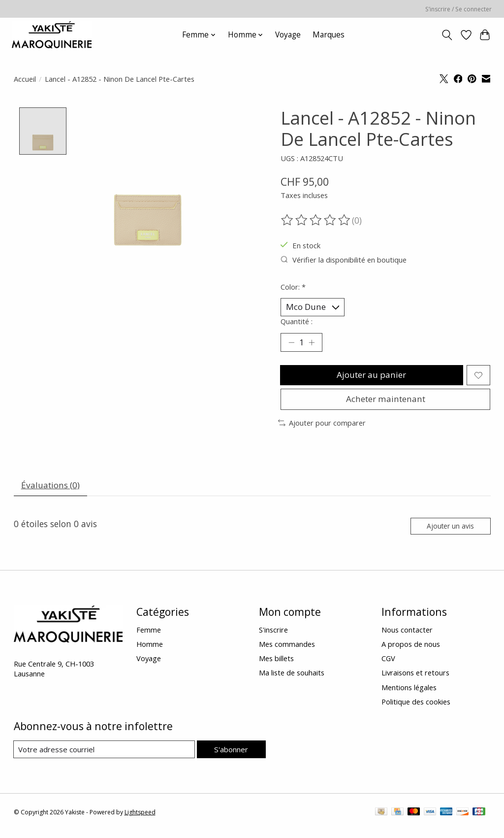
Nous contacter (407, 637)
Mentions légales (409, 694)
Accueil (25, 79)
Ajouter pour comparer (322, 428)
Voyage (288, 35)
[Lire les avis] (316, 220)
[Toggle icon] (447, 35)
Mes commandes (287, 651)
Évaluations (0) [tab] (52, 490)
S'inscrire (273, 637)
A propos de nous (411, 651)
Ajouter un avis (449, 532)
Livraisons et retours (415, 680)
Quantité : (297, 322)
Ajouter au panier (371, 377)
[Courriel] (104, 757)
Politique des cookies (416, 708)
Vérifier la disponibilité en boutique (344, 260)
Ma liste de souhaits (292, 680)
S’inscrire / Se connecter (458, 9)
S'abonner (231, 756)
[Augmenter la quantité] (313, 344)
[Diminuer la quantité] (291, 344)
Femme (149, 637)
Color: (293, 287)
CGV (388, 666)
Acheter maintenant (385, 403)
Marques (329, 35)
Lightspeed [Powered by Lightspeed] (140, 820)
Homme (150, 651)
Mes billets (276, 666)
